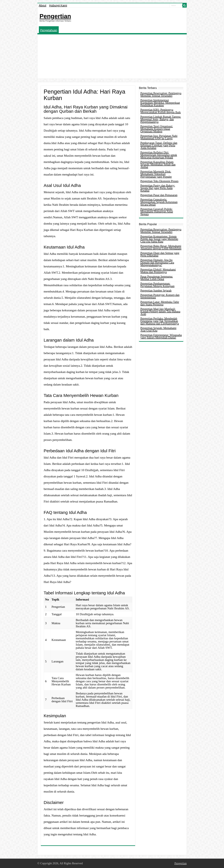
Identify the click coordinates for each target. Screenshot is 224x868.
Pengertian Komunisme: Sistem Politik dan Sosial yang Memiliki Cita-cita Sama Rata (159, 239)
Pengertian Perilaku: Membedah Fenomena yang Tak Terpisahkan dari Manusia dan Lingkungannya (160, 321)
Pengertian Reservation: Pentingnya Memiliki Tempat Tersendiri (161, 94)
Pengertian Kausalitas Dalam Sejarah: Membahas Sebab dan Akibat (158, 164)
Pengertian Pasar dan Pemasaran (159, 195)
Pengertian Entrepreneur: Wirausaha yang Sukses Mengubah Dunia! (161, 336)
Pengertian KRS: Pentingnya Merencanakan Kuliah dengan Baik (161, 111)
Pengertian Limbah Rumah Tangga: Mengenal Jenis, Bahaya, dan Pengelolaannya (161, 119)
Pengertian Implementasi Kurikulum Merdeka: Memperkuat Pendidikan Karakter (160, 103)
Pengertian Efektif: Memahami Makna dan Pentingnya (158, 271)
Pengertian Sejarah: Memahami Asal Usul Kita (158, 329)
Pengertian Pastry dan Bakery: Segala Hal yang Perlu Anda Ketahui (158, 188)
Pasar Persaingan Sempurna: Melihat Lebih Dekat (157, 278)
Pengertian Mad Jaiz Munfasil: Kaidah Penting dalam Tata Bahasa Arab (160, 311)
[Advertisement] (112, 57)
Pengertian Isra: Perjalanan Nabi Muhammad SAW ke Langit (159, 137)
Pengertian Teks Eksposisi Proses (159, 181)
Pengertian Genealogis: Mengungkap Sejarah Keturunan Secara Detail (159, 202)
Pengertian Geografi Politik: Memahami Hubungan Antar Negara (157, 212)
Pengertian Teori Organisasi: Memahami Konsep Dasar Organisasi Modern (157, 129)
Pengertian (55, 16)
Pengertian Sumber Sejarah (156, 290)
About (43, 5)
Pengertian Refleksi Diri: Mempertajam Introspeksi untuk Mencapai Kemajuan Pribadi (159, 155)
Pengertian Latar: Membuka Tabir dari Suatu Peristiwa (160, 303)
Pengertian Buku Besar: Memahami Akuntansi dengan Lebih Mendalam (161, 247)
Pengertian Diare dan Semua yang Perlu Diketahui (160, 254)
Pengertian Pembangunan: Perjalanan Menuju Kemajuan (157, 285)
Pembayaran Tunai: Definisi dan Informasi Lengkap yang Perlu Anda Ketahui (159, 145)
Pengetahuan (49, 30)
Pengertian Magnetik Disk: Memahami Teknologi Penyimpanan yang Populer (156, 174)
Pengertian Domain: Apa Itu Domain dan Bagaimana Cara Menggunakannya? (157, 263)
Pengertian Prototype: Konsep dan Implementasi (160, 296)
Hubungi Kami (58, 5)
